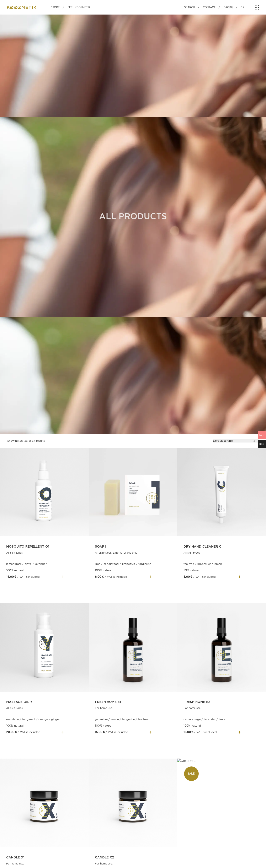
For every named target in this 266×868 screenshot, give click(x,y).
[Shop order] (236, 441)
